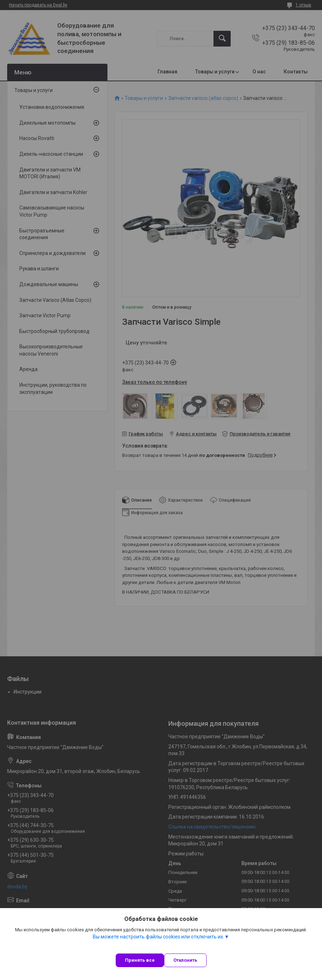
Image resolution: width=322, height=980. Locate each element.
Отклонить (185, 960)
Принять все (140, 960)
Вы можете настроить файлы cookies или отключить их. (158, 937)
